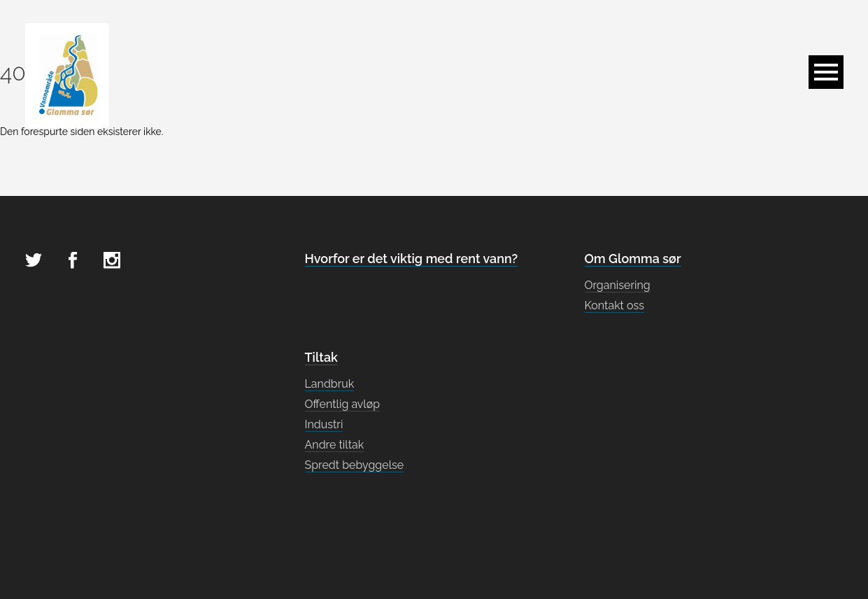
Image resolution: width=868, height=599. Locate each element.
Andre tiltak (335, 445)
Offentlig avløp (343, 404)
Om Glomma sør (633, 259)
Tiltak (321, 357)
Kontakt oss (615, 305)
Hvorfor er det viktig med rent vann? (412, 259)
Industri (324, 424)
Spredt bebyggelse (355, 465)
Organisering (618, 285)
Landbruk (330, 384)
